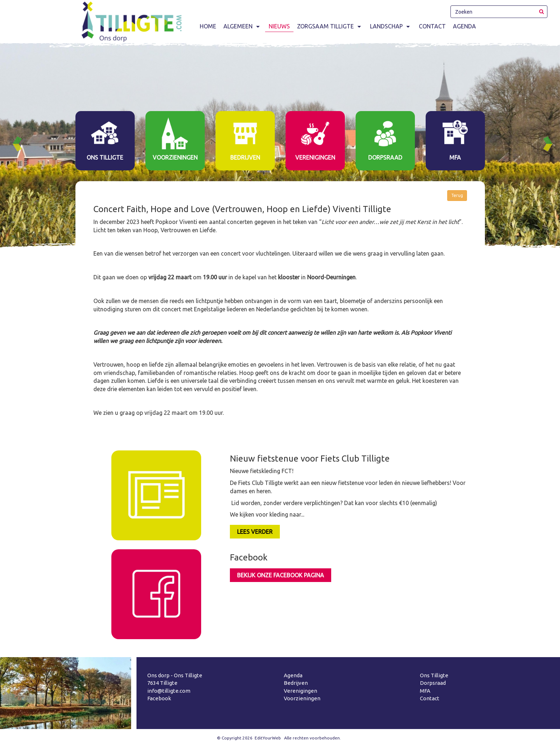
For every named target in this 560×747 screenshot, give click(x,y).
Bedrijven (296, 683)
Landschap (391, 26)
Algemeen (242, 26)
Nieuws (279, 26)
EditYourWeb (268, 738)
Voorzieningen (302, 698)
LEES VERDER (255, 532)
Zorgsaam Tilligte (330, 26)
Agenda (464, 26)
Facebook (159, 698)
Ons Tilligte (434, 675)
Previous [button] (20, 144)
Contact (432, 26)
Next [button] (551, 144)
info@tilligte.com (169, 691)
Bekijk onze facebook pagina (281, 575)
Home (208, 26)
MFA (425, 691)
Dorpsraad (433, 683)
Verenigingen (300, 691)
